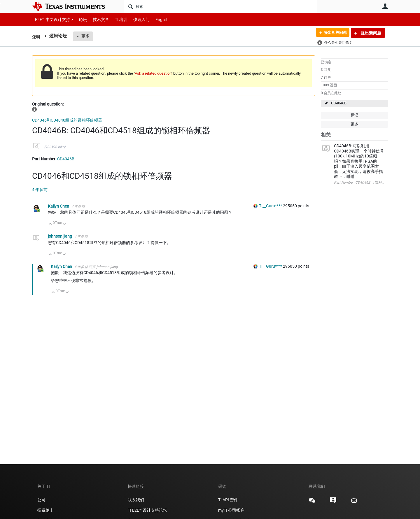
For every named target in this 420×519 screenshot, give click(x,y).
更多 (86, 36)
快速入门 (136, 19)
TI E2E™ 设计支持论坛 (147, 510)
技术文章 (97, 19)
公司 (41, 500)
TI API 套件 (228, 500)
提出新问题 (371, 33)
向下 (64, 224)
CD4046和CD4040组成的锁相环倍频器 (67, 120)
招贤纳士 (45, 510)
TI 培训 (116, 19)
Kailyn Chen (59, 206)
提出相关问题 (333, 33)
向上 (50, 224)
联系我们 (136, 500)
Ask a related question (153, 73)
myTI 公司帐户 (231, 510)
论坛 (80, 19)
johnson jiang (55, 146)
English (155, 19)
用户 (385, 6)
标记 (354, 115)
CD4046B (339, 103)
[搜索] (220, 6)
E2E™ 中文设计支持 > (52, 19)
